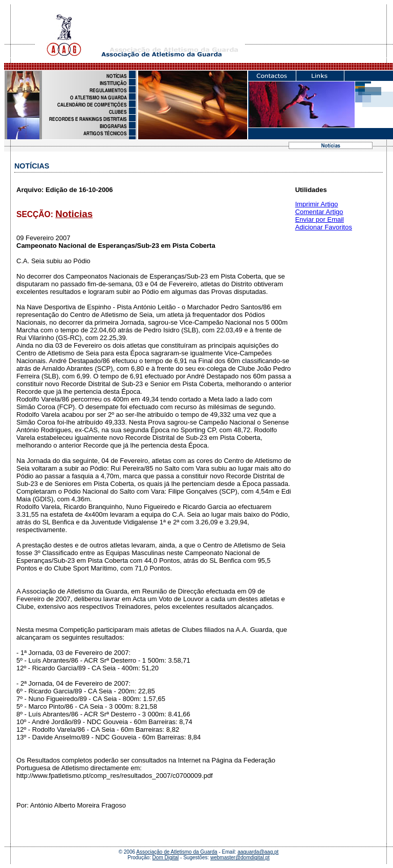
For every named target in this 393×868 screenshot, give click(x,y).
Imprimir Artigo (317, 204)
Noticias (74, 214)
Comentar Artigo (319, 212)
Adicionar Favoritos (324, 227)
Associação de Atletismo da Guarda (177, 852)
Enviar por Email (320, 219)
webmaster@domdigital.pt (240, 858)
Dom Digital (166, 858)
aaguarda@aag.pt (258, 852)
